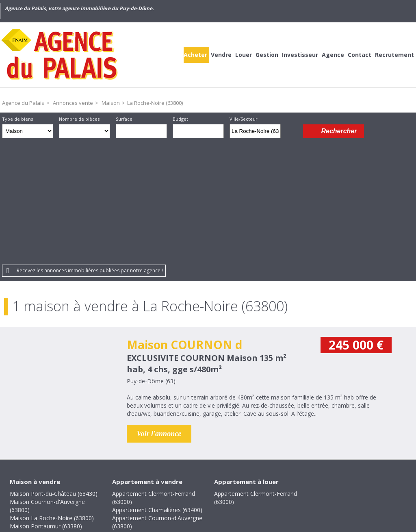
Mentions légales (177, 476)
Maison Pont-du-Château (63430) (54, 372)
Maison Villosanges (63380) (46, 429)
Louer (244, 55)
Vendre (221, 55)
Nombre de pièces (79, 119)
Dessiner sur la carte (292, 131)
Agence (333, 55)
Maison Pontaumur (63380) (46, 405)
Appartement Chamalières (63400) (157, 389)
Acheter (195, 55)
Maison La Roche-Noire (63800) (52, 397)
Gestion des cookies (324, 476)
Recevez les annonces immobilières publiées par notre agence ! (90, 149)
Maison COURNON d (184, 224)
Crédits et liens (80, 476)
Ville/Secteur (244, 119)
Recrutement (394, 55)
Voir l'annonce (159, 313)
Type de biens (17, 119)
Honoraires (127, 476)
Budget (180, 119)
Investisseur (300, 55)
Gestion (267, 55)
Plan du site (227, 476)
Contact (360, 55)
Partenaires (269, 476)
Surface (124, 119)
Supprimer (275, 133)
